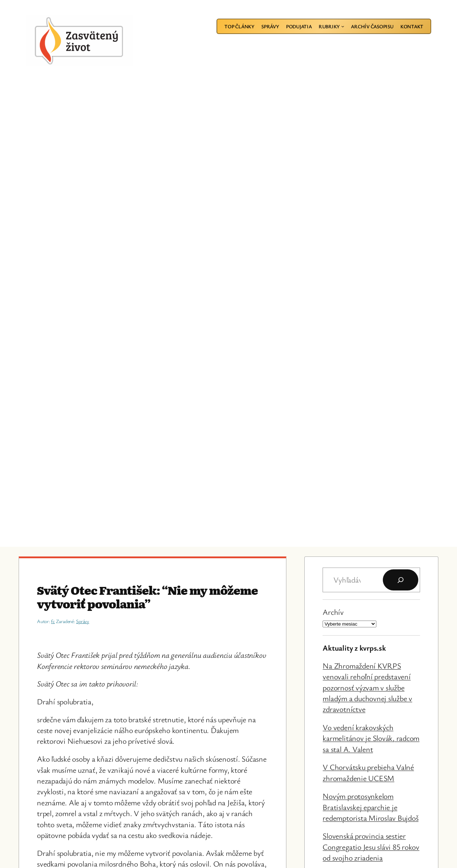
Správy (83, 621)
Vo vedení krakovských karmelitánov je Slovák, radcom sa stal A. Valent (371, 738)
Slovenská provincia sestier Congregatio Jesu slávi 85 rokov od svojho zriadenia (371, 847)
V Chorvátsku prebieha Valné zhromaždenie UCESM (368, 772)
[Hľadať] (401, 580)
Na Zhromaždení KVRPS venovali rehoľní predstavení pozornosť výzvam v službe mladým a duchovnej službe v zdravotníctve (367, 687)
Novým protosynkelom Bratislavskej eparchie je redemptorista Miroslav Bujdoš (370, 807)
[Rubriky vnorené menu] (343, 26)
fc (53, 621)
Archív (333, 612)
